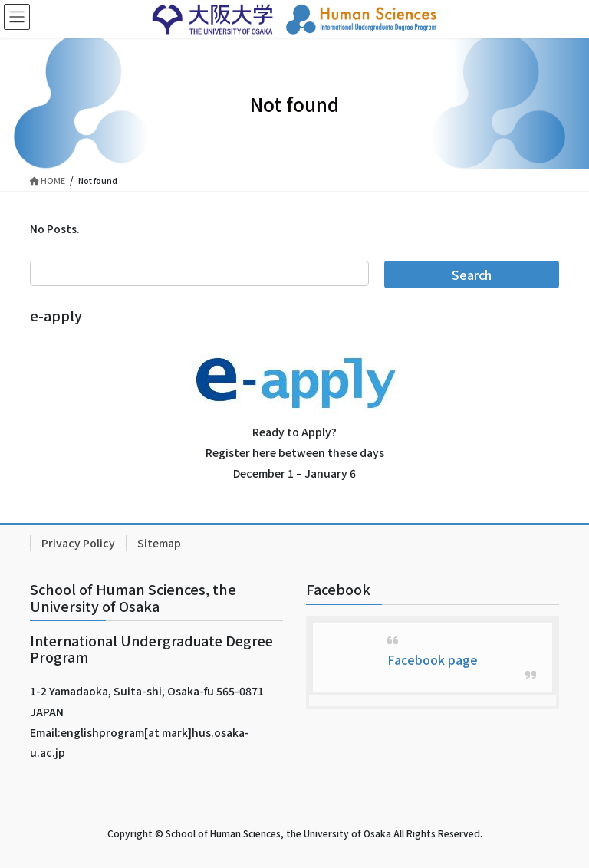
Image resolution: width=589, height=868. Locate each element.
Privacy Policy (78, 543)
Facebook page (433, 659)
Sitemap (159, 543)
